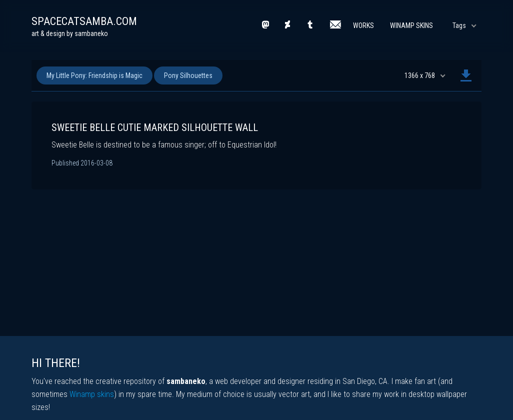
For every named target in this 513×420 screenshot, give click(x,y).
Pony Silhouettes (188, 75)
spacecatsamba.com (84, 21)
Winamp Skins (411, 25)
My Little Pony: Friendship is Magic (94, 75)
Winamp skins (92, 394)
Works (363, 25)
